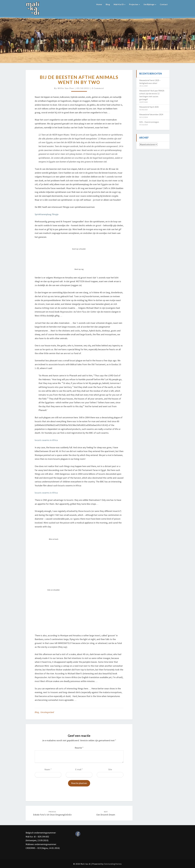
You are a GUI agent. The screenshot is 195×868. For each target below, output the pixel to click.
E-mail (79, 769)
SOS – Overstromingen (149, 122)
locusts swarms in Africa (46, 440)
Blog (107, 4)
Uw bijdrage (150, 4)
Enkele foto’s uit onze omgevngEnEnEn (52, 813)
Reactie (79, 748)
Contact (164, 4)
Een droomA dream (106, 813)
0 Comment (98, 88)
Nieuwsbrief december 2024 (151, 114)
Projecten (134, 4)
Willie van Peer (66, 88)
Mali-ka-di (119, 4)
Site (110, 769)
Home (98, 4)
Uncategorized (47, 712)
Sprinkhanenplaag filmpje (47, 214)
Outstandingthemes (113, 864)
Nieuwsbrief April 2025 (149, 107)
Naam (48, 769)
